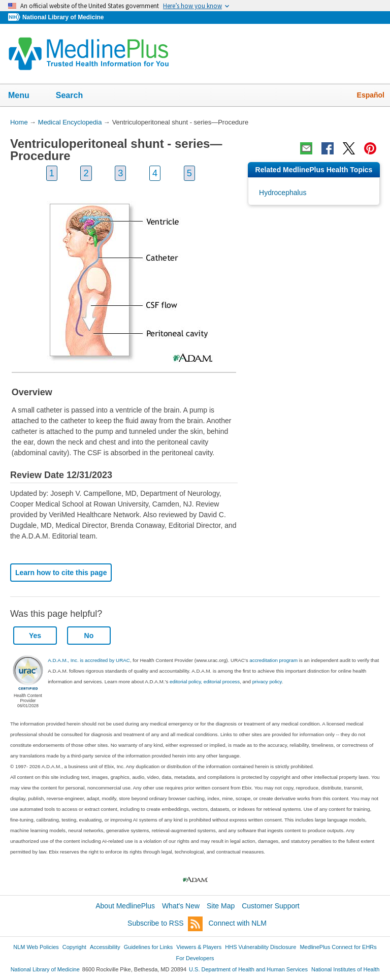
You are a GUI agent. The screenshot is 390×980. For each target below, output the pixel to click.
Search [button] (76, 96)
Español (371, 95)
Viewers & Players (199, 947)
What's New (181, 906)
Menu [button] (25, 96)
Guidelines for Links (148, 947)
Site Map (221, 906)
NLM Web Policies (36, 947)
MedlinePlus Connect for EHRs (338, 947)
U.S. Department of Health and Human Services (248, 969)
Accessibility (105, 947)
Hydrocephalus (283, 193)
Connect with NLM (238, 923)
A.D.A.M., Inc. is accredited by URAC (89, 660)
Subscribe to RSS (165, 924)
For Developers (195, 958)
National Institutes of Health (345, 969)
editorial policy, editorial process (205, 682)
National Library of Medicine (63, 17)
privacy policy (267, 682)
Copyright (74, 947)
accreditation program (273, 660)
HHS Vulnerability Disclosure (261, 947)
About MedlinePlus (125, 906)
